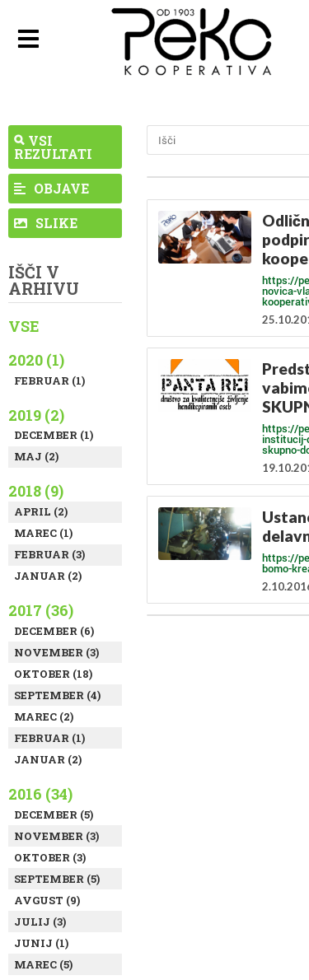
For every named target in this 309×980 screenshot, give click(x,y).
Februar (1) (49, 380)
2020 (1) (36, 360)
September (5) (57, 879)
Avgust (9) (47, 900)
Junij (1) (41, 943)
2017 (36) (41, 610)
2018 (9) (36, 491)
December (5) (54, 814)
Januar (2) (48, 576)
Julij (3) (40, 922)
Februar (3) (49, 554)
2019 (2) (36, 415)
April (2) (41, 511)
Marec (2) (44, 716)
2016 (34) (40, 794)
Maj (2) (36, 456)
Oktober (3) (50, 857)
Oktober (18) (53, 674)
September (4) (57, 695)
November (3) (56, 652)
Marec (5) (43, 964)
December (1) (54, 435)
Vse (24, 326)
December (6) (54, 631)
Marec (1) (43, 533)
